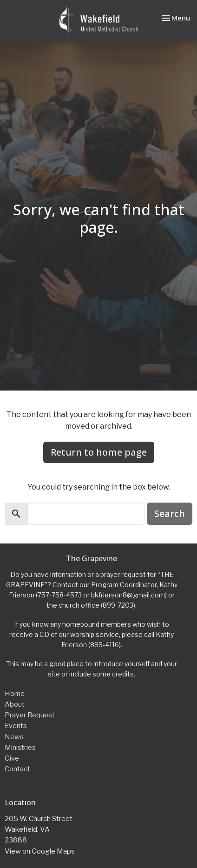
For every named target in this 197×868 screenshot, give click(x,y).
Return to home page (99, 452)
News (14, 737)
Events (16, 726)
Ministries (20, 748)
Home (15, 694)
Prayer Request (30, 715)
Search (170, 514)
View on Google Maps (40, 851)
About (15, 704)
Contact (17, 769)
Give (12, 758)
